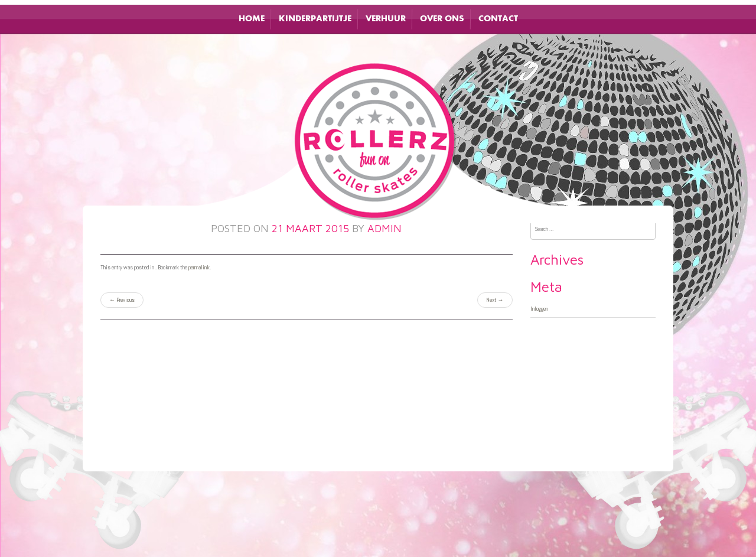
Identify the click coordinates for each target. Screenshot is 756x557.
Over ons (442, 19)
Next (495, 300)
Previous (122, 300)
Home (252, 19)
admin (384, 228)
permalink (199, 267)
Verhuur (386, 19)
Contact (498, 19)
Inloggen (539, 309)
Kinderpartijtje (315, 19)
